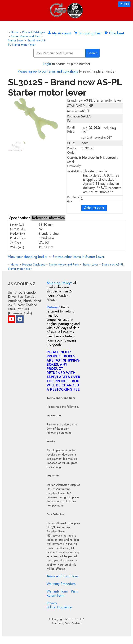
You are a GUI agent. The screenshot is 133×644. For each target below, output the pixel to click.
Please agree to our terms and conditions (48, 71)
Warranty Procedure (61, 584)
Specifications (20, 218)
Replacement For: (76, 119)
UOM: (71, 143)
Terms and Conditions (62, 576)
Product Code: (72, 150)
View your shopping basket (28, 257)
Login (47, 64)
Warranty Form (57, 591)
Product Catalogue (34, 32)
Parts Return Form (62, 593)
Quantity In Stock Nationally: (74, 162)
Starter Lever (16, 40)
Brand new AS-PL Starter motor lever (27, 42)
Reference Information (48, 218)
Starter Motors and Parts (26, 36)
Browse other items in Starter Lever (78, 257)
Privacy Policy (52, 605)
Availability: (75, 171)
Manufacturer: (77, 111)
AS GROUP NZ (75, 619)
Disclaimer (65, 607)
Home (15, 32)
